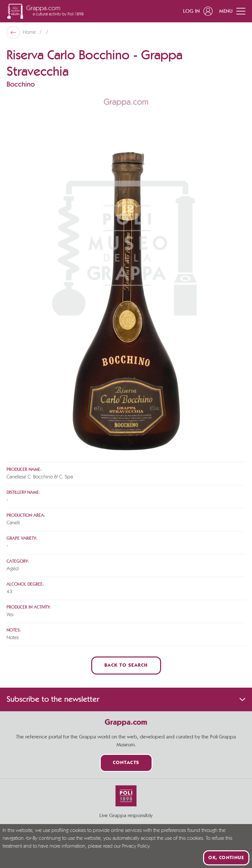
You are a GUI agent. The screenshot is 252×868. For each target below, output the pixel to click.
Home (30, 32)
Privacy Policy (136, 846)
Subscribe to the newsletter (126, 699)
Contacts (126, 763)
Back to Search (126, 666)
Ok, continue (226, 858)
